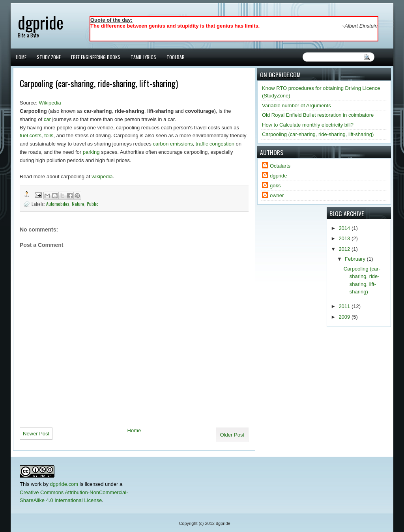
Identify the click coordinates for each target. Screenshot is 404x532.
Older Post (232, 435)
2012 (345, 249)
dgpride (41, 22)
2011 (345, 306)
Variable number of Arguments (296, 105)
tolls (49, 135)
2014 (345, 228)
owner (277, 195)
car (47, 119)
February (356, 259)
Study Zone (49, 57)
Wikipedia (50, 103)
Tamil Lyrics (143, 57)
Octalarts (280, 166)
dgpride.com (64, 484)
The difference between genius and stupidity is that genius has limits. (175, 26)
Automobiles (58, 204)
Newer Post (36, 434)
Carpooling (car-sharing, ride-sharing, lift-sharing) (318, 134)
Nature (78, 204)
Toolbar (176, 57)
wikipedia (102, 176)
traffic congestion (215, 144)
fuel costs (31, 135)
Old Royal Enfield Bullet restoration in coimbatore (318, 115)
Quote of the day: (111, 20)
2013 (345, 238)
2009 (345, 317)
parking (91, 152)
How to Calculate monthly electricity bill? (308, 125)
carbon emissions (173, 144)
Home (21, 57)
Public (93, 204)
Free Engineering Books (96, 57)
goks (275, 186)
